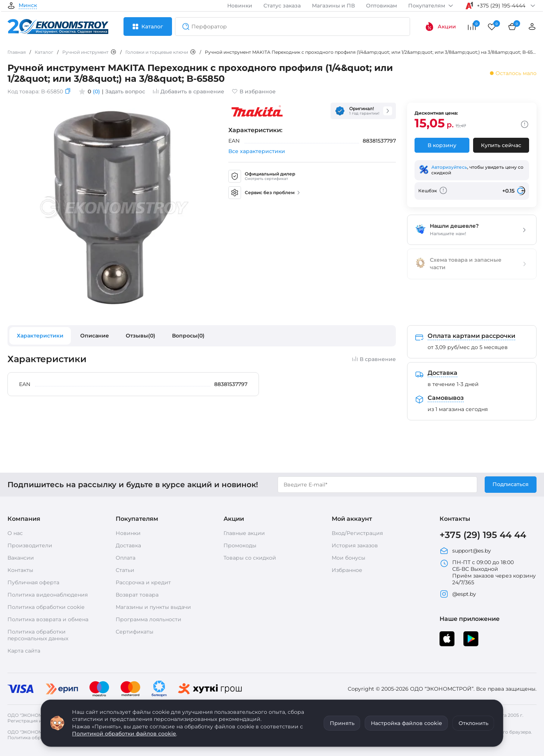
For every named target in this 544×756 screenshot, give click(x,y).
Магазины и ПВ (333, 6)
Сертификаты (135, 632)
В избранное (254, 91)
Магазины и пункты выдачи (153, 607)
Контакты (20, 570)
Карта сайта (24, 651)
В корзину (442, 145)
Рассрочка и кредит (143, 582)
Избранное (347, 570)
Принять (342, 723)
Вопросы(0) (188, 336)
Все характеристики (257, 151)
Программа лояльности (148, 619)
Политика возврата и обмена (48, 619)
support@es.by (465, 551)
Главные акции (244, 533)
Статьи (125, 570)
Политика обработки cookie (46, 607)
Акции (440, 27)
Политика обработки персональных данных (38, 635)
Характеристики (40, 336)
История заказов (355, 545)
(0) (96, 91)
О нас (15, 533)
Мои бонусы (348, 558)
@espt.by (458, 594)
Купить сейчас (501, 145)
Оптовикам (382, 6)
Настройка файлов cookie (407, 723)
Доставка (128, 545)
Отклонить (473, 723)
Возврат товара (137, 595)
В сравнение (374, 359)
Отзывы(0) (140, 336)
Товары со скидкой (250, 558)
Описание (95, 336)
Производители (30, 545)
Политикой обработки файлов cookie (124, 734)
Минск (28, 6)
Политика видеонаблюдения (48, 595)
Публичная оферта (33, 582)
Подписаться (511, 484)
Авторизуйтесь (449, 167)
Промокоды (240, 545)
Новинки (240, 6)
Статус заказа (282, 6)
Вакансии (21, 558)
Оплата (126, 558)
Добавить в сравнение (188, 91)
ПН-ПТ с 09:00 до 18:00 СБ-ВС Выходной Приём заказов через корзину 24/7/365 (488, 572)
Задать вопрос (125, 91)
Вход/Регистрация (357, 533)
